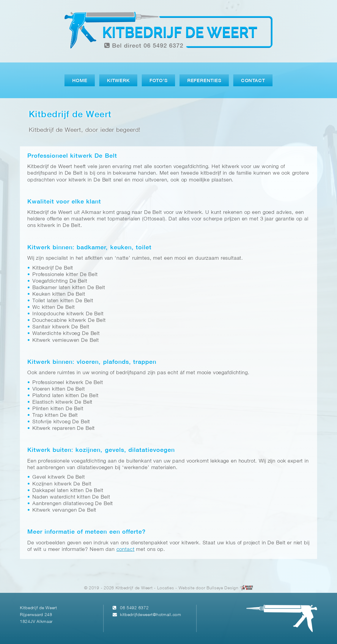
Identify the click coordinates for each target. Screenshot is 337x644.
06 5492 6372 (134, 608)
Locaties (166, 588)
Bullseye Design (223, 588)
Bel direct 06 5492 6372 (144, 46)
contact (126, 550)
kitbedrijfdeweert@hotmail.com (151, 615)
